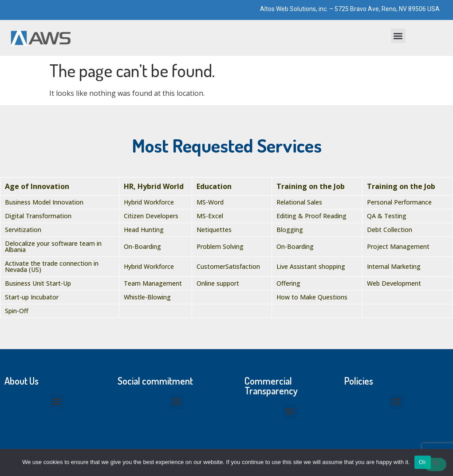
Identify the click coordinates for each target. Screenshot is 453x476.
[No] (435, 464)
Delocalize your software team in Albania (53, 246)
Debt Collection (390, 230)
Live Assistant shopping (311, 266)
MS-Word (210, 202)
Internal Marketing (394, 266)
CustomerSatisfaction (228, 266)
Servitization (23, 230)
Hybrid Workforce (149, 202)
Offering (288, 283)
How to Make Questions (312, 297)
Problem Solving (220, 246)
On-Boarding (142, 246)
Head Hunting (144, 230)
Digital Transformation (38, 216)
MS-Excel (210, 216)
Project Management (398, 246)
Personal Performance (399, 202)
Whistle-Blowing (147, 297)
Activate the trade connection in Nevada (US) (52, 266)
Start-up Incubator (32, 297)
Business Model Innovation (44, 202)
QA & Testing (387, 216)
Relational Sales (299, 202)
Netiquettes (214, 230)
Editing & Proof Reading (311, 216)
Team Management (153, 283)
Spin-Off (17, 311)
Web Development (394, 283)
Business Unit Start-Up (38, 283)
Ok (423, 462)
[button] (398, 36)
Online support (218, 283)
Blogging (290, 230)
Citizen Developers (151, 216)
